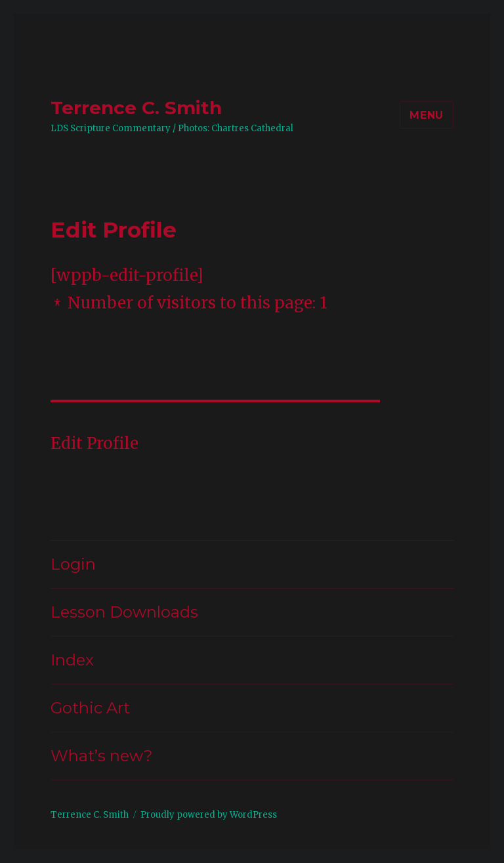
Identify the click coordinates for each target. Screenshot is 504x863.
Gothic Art (90, 708)
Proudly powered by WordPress (209, 815)
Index (72, 660)
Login (73, 564)
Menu (427, 115)
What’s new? (102, 756)
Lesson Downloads (124, 612)
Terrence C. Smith (136, 108)
